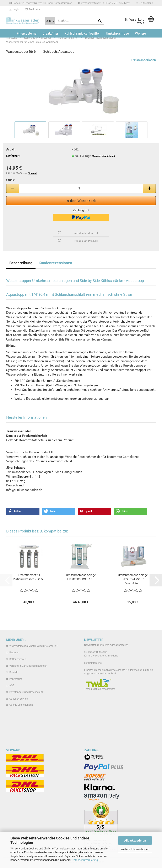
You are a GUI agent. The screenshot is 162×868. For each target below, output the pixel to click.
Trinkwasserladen (143, 60)
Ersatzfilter (50, 33)
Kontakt (14, 672)
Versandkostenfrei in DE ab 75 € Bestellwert (104, 3)
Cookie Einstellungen (21, 705)
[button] (144, 3)
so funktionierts (93, 663)
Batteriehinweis (18, 659)
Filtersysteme (27, 33)
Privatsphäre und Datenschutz (26, 692)
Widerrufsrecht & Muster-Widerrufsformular (33, 646)
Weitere (140, 33)
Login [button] (14, 9)
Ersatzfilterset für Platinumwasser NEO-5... (29, 577)
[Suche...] (50, 21)
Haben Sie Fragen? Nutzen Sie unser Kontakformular (40, 3)
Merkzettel (33, 9)
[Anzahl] (81, 188)
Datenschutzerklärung (85, 860)
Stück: (11, 180)
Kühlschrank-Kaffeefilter (82, 33)
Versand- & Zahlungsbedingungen (28, 666)
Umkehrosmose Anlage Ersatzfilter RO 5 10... (81, 577)
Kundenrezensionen (55, 263)
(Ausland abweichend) (103, 156)
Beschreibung (21, 263)
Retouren (14, 653)
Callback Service (18, 699)
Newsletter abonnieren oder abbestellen (106, 645)
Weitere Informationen (135, 849)
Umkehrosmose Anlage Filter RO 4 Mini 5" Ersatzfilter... (133, 579)
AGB (12, 685)
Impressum (16, 679)
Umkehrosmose (117, 33)
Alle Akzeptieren (135, 840)
